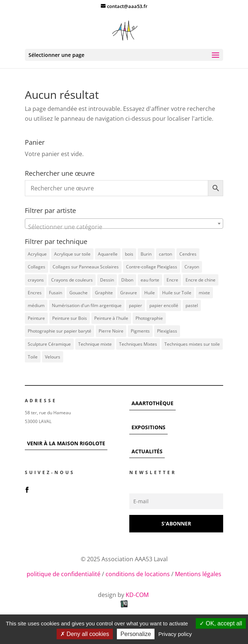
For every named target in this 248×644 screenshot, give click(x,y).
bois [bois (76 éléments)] (129, 254)
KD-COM (138, 595)
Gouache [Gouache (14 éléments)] (79, 293)
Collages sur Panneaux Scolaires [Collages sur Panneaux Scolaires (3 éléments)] (86, 267)
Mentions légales (198, 574)
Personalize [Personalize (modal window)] (136, 634)
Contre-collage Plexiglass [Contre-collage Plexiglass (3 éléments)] (152, 267)
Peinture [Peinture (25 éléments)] (36, 318)
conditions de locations (138, 574)
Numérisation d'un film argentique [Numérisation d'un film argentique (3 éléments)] (87, 305)
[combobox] (124, 224)
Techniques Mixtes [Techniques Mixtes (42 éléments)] (138, 344)
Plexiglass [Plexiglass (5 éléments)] (167, 331)
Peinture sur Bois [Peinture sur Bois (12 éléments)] (70, 318)
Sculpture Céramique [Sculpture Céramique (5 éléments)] (49, 344)
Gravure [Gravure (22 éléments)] (129, 293)
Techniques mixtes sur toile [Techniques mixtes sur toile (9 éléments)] (192, 344)
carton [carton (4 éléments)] (165, 254)
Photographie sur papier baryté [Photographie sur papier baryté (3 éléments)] (60, 331)
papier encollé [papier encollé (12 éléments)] (164, 305)
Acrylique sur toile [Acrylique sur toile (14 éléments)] (72, 254)
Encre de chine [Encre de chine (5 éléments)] (201, 280)
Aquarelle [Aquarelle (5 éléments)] (108, 254)
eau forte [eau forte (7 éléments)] (150, 280)
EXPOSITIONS (148, 427)
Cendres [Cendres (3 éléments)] (188, 254)
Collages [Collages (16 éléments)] (37, 267)
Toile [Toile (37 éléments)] (33, 357)
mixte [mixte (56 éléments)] (204, 293)
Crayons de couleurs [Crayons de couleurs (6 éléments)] (72, 280)
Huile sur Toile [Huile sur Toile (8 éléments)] (177, 293)
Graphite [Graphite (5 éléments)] (104, 293)
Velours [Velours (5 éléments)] (53, 357)
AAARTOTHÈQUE (152, 403)
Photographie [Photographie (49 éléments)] (149, 318)
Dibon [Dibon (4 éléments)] (127, 280)
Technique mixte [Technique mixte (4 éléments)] (95, 344)
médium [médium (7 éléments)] (36, 305)
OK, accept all (221, 623)
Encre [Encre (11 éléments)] (172, 280)
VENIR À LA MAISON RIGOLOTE (66, 443)
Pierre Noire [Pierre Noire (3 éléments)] (111, 331)
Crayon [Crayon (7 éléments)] (192, 267)
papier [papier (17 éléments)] (136, 305)
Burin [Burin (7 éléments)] (146, 254)
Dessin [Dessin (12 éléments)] (107, 280)
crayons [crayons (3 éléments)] (36, 280)
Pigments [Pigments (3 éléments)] (140, 331)
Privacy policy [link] (175, 634)
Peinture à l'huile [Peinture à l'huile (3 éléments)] (111, 318)
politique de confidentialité (64, 574)
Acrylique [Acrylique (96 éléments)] (37, 254)
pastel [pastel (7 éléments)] (192, 305)
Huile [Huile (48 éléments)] (150, 293)
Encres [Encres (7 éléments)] (35, 293)
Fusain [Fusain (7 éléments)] (56, 293)
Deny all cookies (85, 634)
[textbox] (124, 227)
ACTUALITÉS (147, 451)
